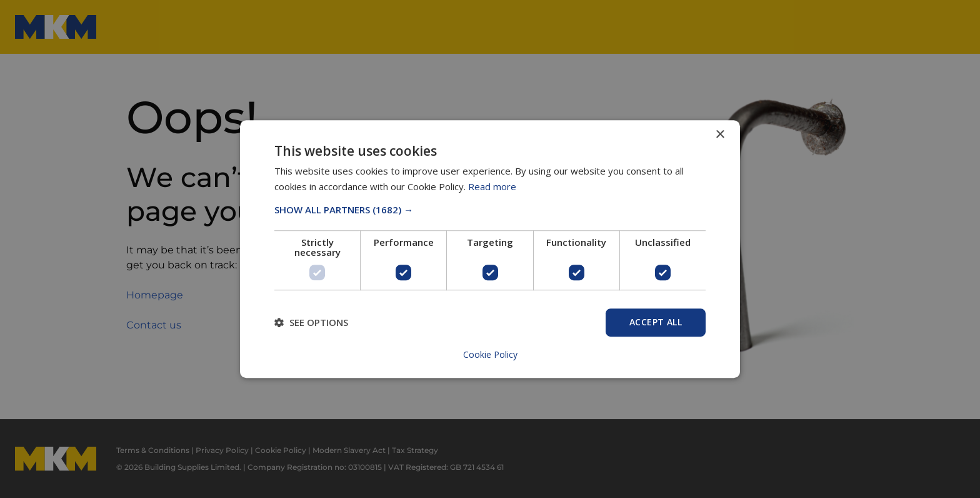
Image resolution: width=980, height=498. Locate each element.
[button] (490, 210)
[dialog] (490, 249)
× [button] (720, 135)
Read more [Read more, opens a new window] (492, 186)
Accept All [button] (656, 322)
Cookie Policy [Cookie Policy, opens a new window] (490, 355)
